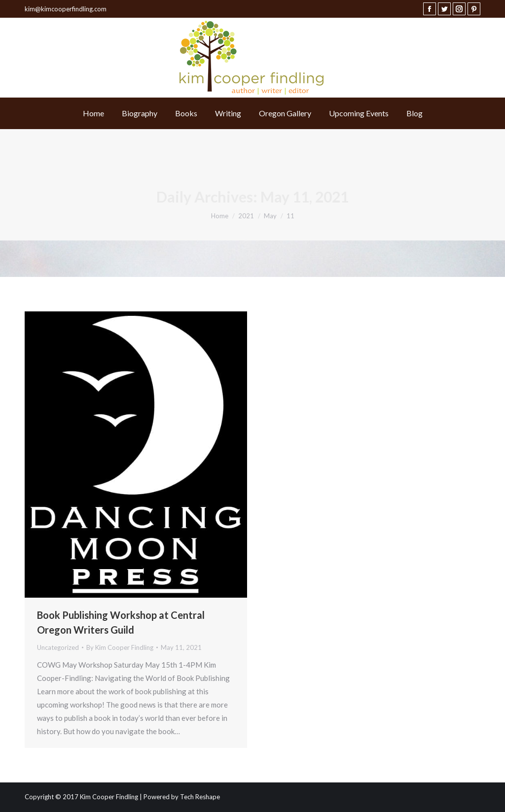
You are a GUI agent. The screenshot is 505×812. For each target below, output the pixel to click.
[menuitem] (93, 113)
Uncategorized (58, 647)
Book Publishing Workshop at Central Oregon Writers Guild (121, 622)
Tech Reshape (200, 797)
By (120, 647)
